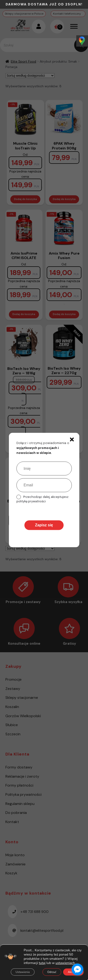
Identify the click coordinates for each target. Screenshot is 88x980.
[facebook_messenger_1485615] (77, 969)
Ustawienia (23, 972)
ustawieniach (65, 963)
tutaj (42, 963)
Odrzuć (52, 972)
